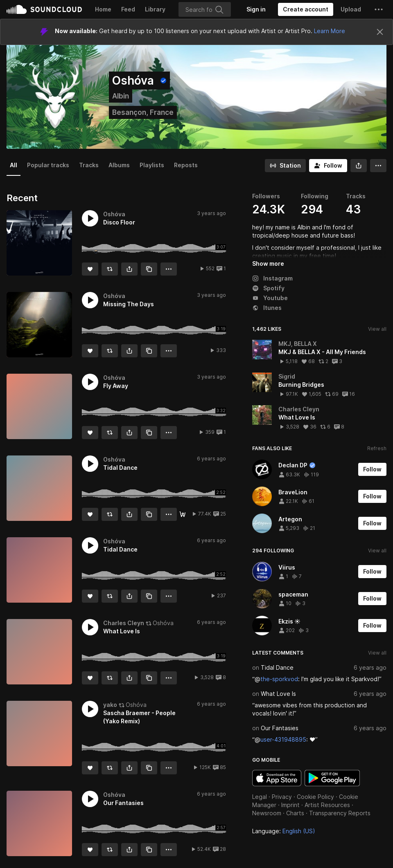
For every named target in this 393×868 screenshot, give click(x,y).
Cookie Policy (315, 797)
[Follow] (328, 166)
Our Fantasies (280, 728)
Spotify (268, 288)
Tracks (89, 165)
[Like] (90, 269)
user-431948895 (283, 739)
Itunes (267, 308)
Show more (268, 264)
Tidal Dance (277, 667)
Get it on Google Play (332, 778)
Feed (128, 9)
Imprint (290, 805)
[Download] (183, 514)
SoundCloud (44, 9)
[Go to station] (285, 166)
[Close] (380, 32)
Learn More (330, 31)
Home (103, 9)
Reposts (186, 165)
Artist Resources (327, 805)
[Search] (205, 9)
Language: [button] (284, 831)
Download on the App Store (277, 778)
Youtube (270, 298)
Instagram (272, 278)
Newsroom (267, 813)
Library (155, 9)
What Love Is (278, 694)
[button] (379, 9)
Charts (295, 813)
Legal (260, 797)
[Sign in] (256, 9)
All (14, 165)
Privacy (282, 797)
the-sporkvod (279, 679)
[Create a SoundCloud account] (306, 9)
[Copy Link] (149, 269)
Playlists (152, 165)
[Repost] (110, 269)
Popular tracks (48, 165)
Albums (119, 165)
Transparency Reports (340, 813)
